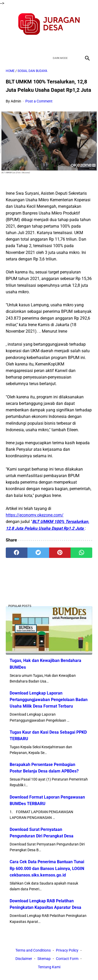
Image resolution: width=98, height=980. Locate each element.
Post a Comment (39, 101)
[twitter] (43, 44)
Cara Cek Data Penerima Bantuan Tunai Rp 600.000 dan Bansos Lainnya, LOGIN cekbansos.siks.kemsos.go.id (47, 868)
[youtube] (55, 44)
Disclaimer (24, 959)
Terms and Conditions (33, 950)
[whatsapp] (81, 553)
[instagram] (68, 44)
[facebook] (31, 44)
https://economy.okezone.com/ (35, 515)
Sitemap (44, 959)
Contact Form (67, 959)
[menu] (9, 58)
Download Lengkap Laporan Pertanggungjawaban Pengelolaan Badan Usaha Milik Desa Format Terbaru (49, 700)
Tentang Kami (49, 967)
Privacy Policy (67, 950)
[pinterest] (60, 553)
